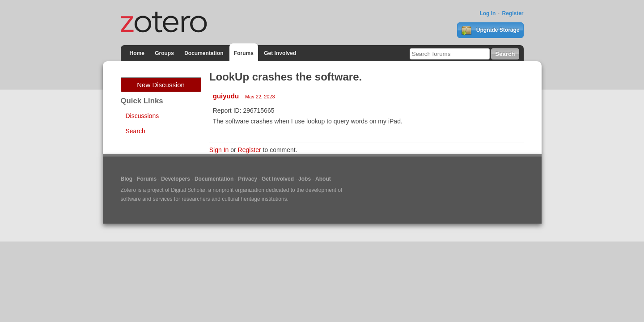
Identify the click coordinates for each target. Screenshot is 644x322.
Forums (244, 53)
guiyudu (226, 96)
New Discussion (161, 85)
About (323, 179)
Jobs (305, 179)
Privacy (248, 179)
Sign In (219, 150)
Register (513, 13)
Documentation (204, 53)
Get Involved (280, 53)
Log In (487, 13)
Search (136, 131)
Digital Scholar (188, 190)
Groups (164, 53)
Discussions (142, 116)
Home (137, 53)
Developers (176, 179)
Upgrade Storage (490, 30)
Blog (127, 179)
